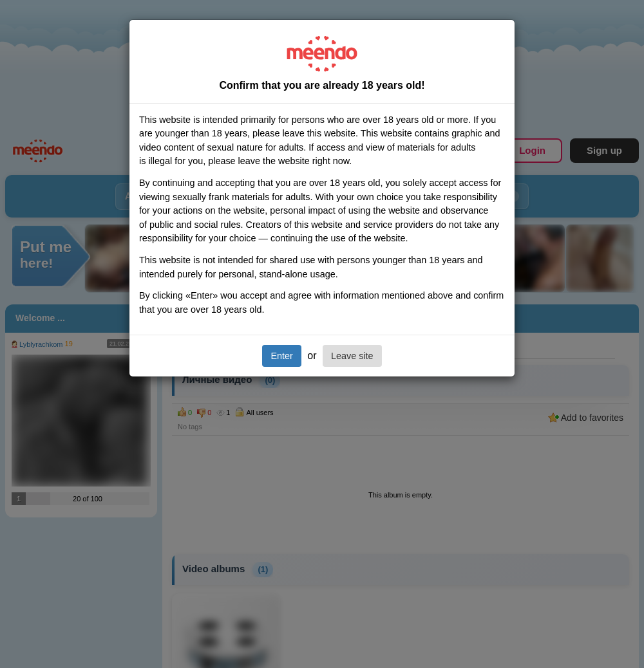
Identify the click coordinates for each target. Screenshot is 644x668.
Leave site (352, 356)
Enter (281, 356)
